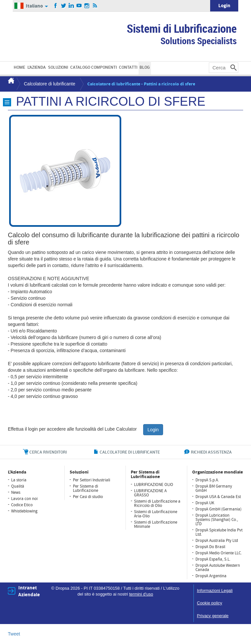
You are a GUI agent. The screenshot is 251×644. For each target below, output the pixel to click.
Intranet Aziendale (29, 591)
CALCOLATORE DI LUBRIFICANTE (130, 452)
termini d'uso (141, 594)
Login (224, 6)
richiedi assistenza (211, 452)
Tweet (14, 634)
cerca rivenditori (48, 452)
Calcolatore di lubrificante (50, 84)
